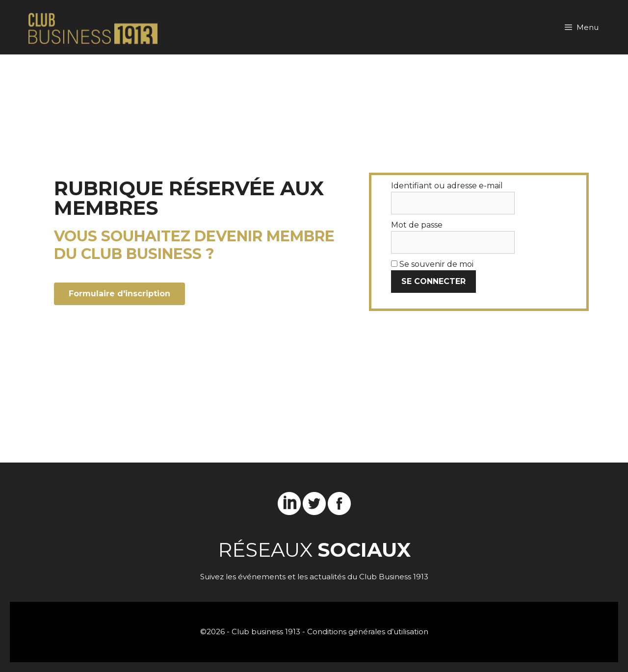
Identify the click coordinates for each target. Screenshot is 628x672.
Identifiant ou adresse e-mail (447, 186)
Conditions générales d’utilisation (368, 632)
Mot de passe (417, 225)
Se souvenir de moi (432, 264)
